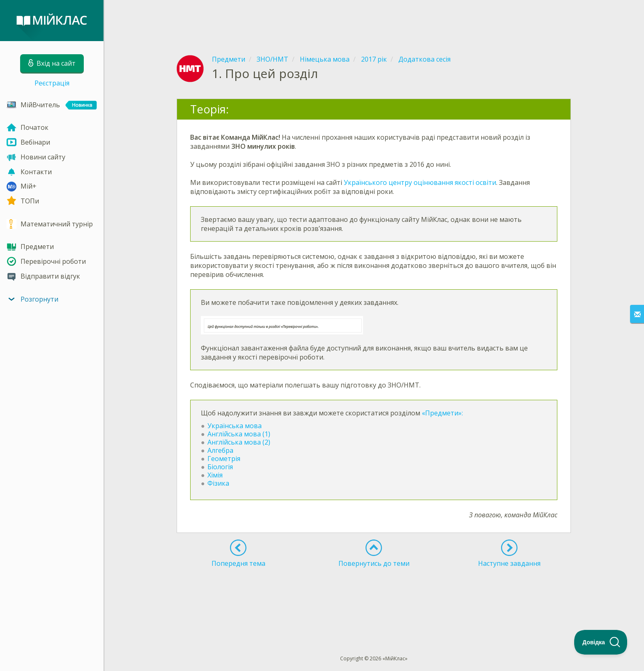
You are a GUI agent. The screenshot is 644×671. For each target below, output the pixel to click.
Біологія (220, 467)
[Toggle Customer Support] (601, 642)
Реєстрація (52, 83)
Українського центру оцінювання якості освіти (420, 182)
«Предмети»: (442, 413)
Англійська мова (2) (239, 442)
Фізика (219, 483)
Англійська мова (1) (239, 434)
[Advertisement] (374, 21)
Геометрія (224, 459)
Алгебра (220, 450)
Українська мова (235, 426)
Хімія (215, 475)
